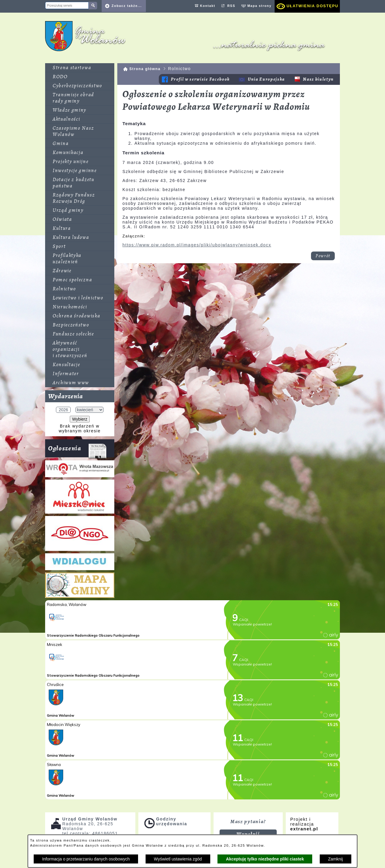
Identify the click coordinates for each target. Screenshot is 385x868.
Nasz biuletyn (318, 79)
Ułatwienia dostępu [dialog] (313, 6)
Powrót (323, 256)
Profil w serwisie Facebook (200, 79)
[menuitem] (80, 68)
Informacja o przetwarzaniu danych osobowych (86, 859)
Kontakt (208, 6)
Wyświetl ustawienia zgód (178, 859)
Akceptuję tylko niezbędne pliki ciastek (265, 859)
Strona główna (145, 69)
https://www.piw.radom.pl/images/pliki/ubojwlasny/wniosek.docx (197, 245)
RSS (231, 6)
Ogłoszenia (77, 451)
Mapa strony (259, 6)
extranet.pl (304, 829)
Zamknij (336, 859)
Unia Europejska (266, 79)
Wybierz (80, 419)
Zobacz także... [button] (127, 6)
